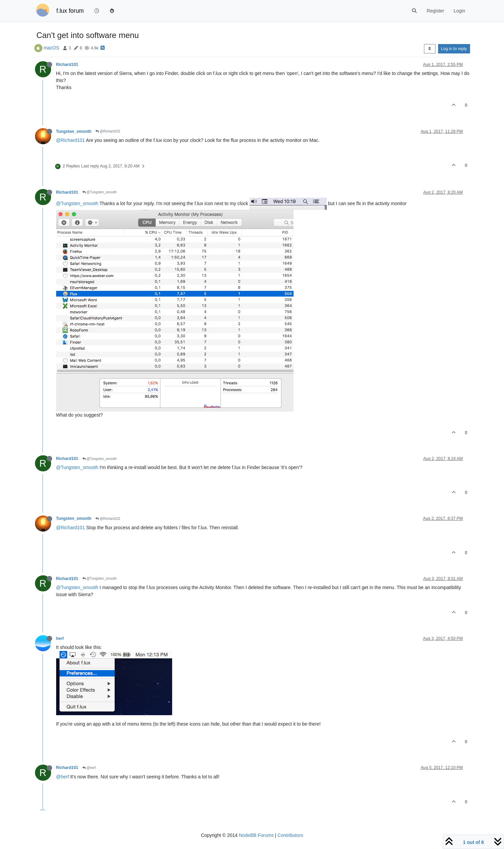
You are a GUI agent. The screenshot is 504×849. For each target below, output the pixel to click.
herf (60, 639)
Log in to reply (454, 49)
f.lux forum (70, 11)
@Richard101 (108, 131)
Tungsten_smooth (74, 131)
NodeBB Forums (256, 835)
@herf (89, 768)
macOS (51, 48)
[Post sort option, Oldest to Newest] (430, 49)
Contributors (290, 835)
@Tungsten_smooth (100, 192)
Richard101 (67, 65)
